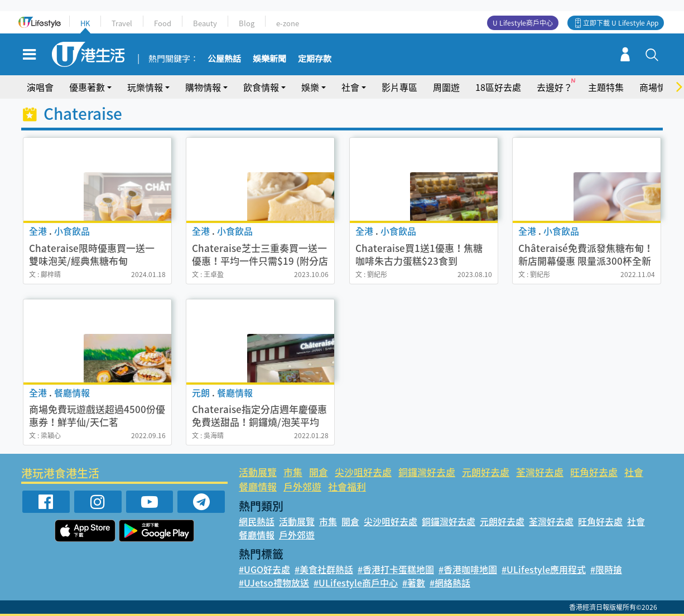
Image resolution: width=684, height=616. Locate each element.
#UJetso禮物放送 (274, 583)
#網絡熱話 (450, 583)
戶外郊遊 (302, 486)
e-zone (288, 23)
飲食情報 (261, 87)
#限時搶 (606, 569)
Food (163, 23)
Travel (122, 23)
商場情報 (657, 87)
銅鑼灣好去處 (427, 472)
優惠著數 (87, 87)
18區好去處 (498, 87)
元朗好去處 (486, 472)
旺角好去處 (594, 472)
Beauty (205, 23)
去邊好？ (555, 87)
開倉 (319, 472)
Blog (247, 23)
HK (85, 23)
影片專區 (399, 87)
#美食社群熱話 (324, 569)
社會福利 (347, 486)
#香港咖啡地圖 (468, 569)
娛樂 (310, 87)
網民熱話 (257, 521)
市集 (293, 472)
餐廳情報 (258, 486)
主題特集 (606, 87)
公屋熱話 (224, 59)
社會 (350, 87)
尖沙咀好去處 (363, 472)
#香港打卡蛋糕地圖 (396, 569)
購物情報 (203, 87)
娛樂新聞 (269, 59)
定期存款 (315, 59)
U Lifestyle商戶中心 (523, 23)
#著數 (414, 583)
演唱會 (40, 87)
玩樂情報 (145, 87)
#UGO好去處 (264, 569)
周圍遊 (446, 87)
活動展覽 (258, 472)
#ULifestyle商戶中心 (356, 583)
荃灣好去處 (540, 472)
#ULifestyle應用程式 (544, 569)
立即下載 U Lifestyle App (621, 23)
